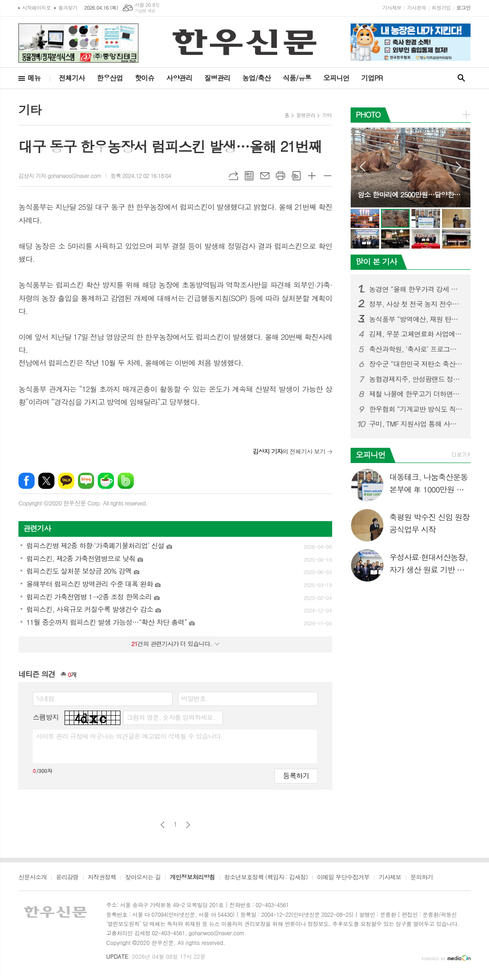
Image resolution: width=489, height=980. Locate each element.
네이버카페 (106, 481)
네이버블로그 (86, 481)
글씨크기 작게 (328, 176)
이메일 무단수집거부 (343, 878)
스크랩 (296, 176)
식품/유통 (297, 78)
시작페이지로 (36, 8)
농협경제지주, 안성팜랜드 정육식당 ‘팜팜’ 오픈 (416, 379)
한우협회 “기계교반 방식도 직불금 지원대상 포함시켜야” (416, 409)
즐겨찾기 (68, 8)
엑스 (46, 481)
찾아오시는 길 (143, 878)
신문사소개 (33, 878)
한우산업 (110, 78)
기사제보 (392, 8)
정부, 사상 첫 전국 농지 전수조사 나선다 (416, 304)
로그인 (463, 8)
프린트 (280, 176)
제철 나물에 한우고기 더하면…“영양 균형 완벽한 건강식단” (416, 394)
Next (459, 167)
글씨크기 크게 (312, 176)
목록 (249, 176)
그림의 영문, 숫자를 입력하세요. (170, 717)
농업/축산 (256, 78)
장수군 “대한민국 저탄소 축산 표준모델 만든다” (416, 364)
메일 (265, 176)
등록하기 (296, 775)
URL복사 (233, 176)
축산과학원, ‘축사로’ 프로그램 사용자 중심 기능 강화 (416, 349)
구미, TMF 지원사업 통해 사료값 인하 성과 (416, 424)
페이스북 (27, 481)
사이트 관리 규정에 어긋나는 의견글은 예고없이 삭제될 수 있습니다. (129, 736)
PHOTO (368, 114)
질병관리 (217, 78)
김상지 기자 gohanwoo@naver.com (60, 175)
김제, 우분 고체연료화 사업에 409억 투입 (416, 334)
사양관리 (179, 78)
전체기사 (72, 78)
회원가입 (441, 8)
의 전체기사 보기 (289, 451)
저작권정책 (102, 878)
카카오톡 (66, 481)
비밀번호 (194, 698)
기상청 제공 (145, 11)
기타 (327, 115)
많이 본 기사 (376, 261)
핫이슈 (144, 78)
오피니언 (336, 78)
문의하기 (422, 878)
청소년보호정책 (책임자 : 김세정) (266, 878)
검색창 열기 (461, 78)
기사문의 (416, 8)
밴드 (126, 481)
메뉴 (34, 78)
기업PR (372, 78)
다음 (188, 825)
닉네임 (45, 698)
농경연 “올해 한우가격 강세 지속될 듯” (416, 289)
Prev (362, 167)
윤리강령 (67, 878)
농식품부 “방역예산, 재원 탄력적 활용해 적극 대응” (416, 319)
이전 (163, 825)
